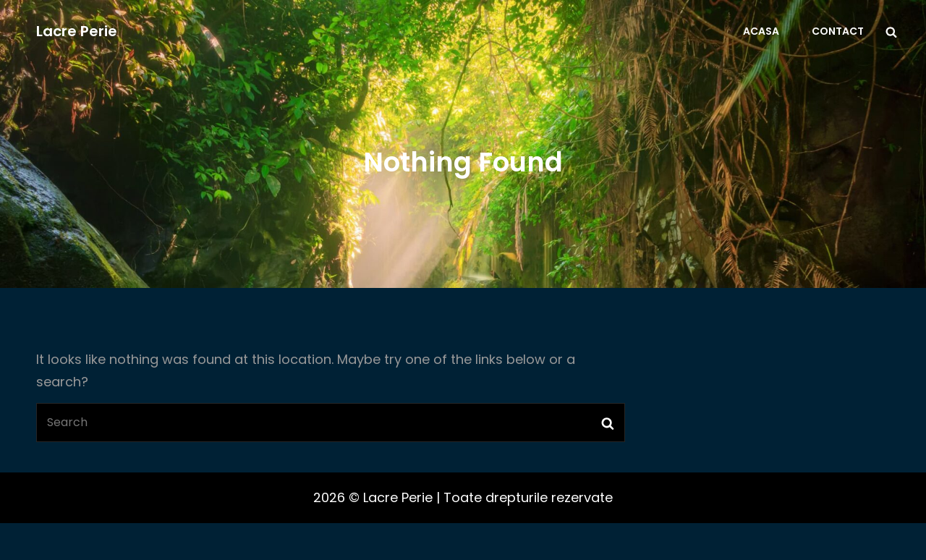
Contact (838, 31)
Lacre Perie (77, 31)
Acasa (761, 31)
